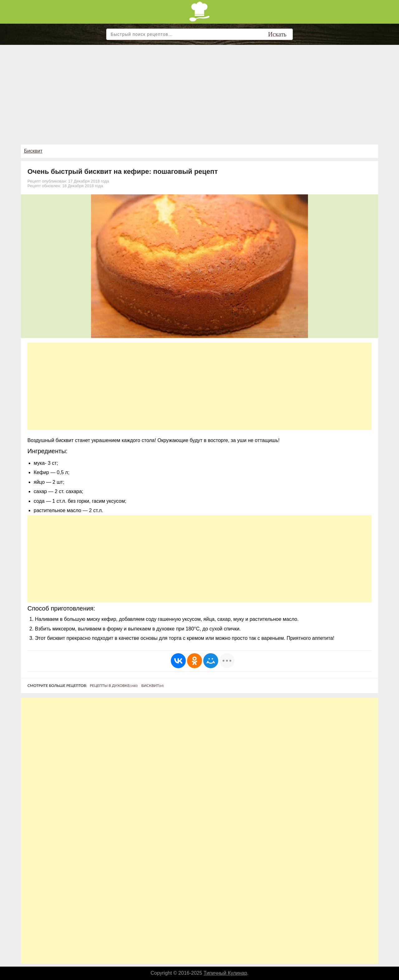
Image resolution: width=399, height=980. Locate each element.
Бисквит (33, 151)
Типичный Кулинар (225, 973)
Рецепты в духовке (114, 685)
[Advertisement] (199, 92)
